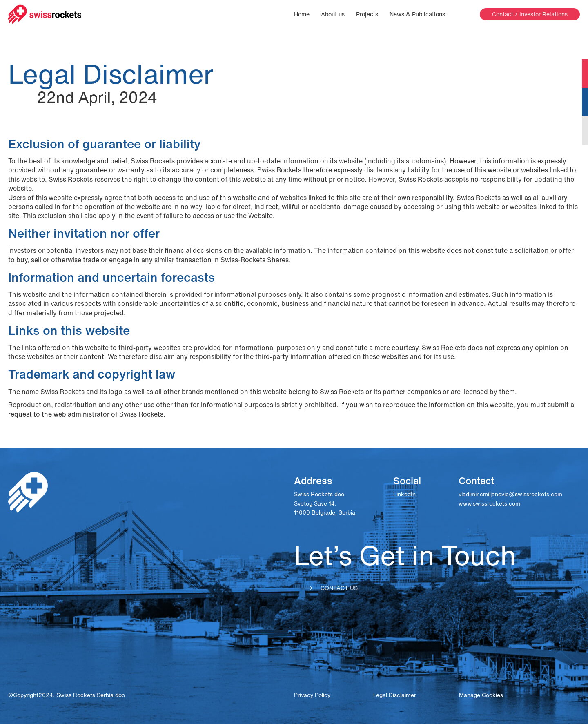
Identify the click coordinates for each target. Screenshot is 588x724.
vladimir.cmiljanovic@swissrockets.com (510, 494)
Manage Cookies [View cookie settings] (481, 695)
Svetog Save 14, (315, 503)
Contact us (326, 588)
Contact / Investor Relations (530, 14)
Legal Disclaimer (395, 695)
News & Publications (417, 14)
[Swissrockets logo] (45, 14)
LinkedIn (404, 494)
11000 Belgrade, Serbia (325, 512)
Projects (367, 14)
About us (333, 14)
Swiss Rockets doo (319, 494)
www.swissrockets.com (489, 503)
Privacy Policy (312, 695)
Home (302, 14)
